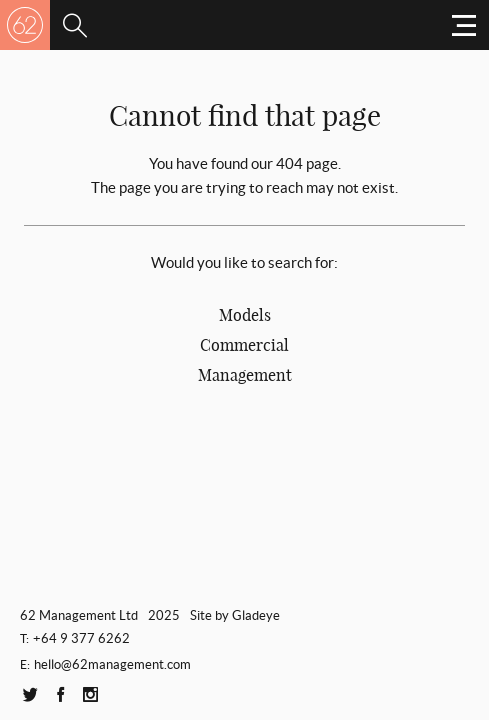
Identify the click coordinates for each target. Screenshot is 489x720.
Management (245, 375)
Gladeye (256, 615)
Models (245, 315)
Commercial (244, 345)
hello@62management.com (112, 664)
